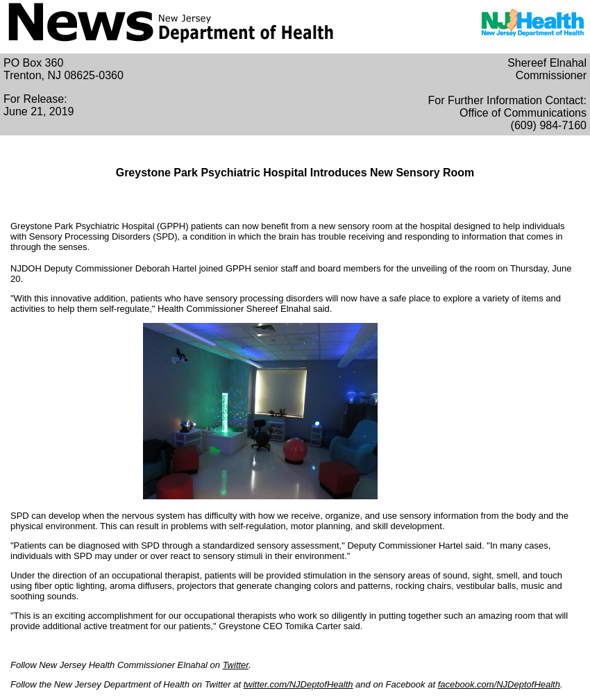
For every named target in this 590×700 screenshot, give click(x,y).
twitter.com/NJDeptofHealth (298, 684)
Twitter (236, 665)
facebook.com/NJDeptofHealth (499, 684)
